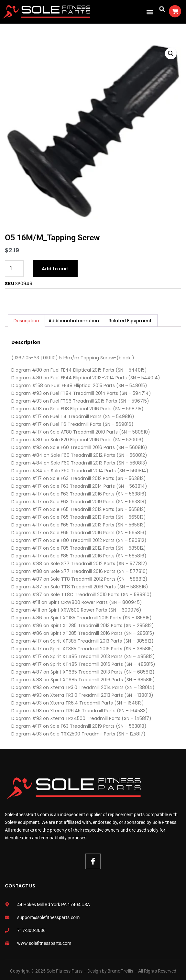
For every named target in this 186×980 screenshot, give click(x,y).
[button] (150, 12)
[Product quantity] (14, 269)
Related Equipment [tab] (130, 321)
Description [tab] (26, 321)
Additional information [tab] (74, 321)
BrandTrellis (120, 971)
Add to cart (55, 269)
